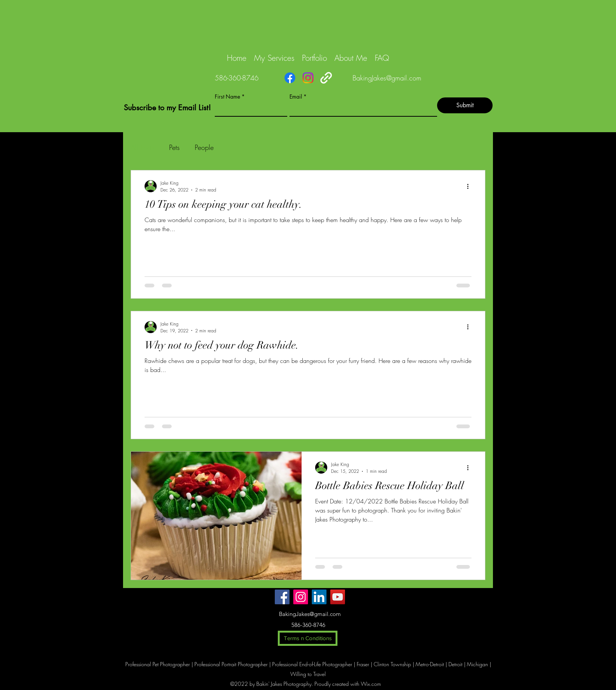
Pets (174, 147)
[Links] (326, 78)
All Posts (142, 147)
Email (296, 97)
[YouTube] (338, 597)
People (204, 147)
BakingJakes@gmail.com (387, 78)
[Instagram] (308, 78)
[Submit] (465, 105)
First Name (227, 97)
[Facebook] (290, 78)
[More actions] (470, 186)
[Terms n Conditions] (308, 638)
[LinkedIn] (319, 597)
